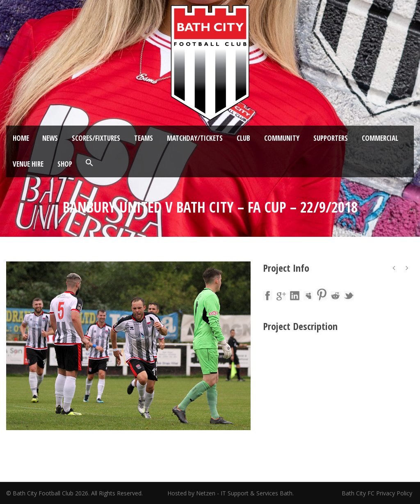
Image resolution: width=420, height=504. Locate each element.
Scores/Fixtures (96, 138)
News (50, 138)
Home (21, 138)
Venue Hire (28, 164)
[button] (89, 163)
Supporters (331, 138)
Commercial (380, 138)
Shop (65, 164)
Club (243, 138)
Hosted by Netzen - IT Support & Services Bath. (231, 493)
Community (282, 138)
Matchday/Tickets (195, 138)
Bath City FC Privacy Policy (378, 493)
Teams (144, 138)
